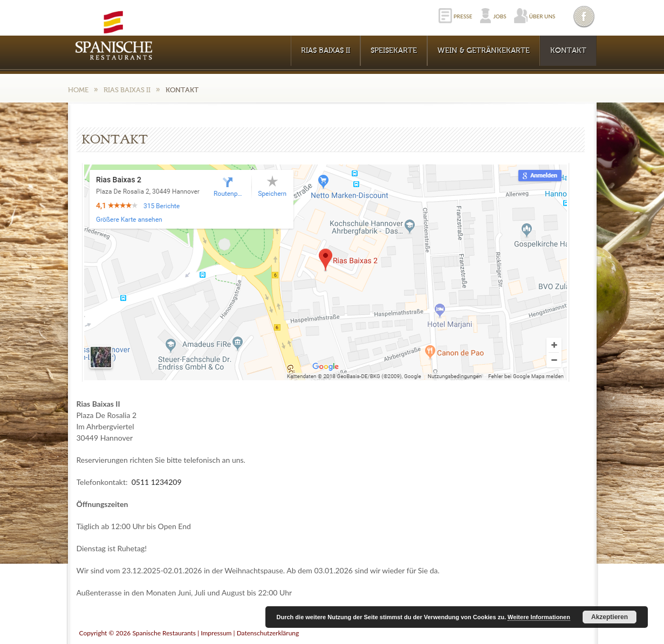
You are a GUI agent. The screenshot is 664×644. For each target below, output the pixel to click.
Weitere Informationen (539, 617)
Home (78, 90)
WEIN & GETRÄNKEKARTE (484, 51)
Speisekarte (394, 51)
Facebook (585, 16)
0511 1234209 (157, 482)
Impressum (216, 633)
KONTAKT (568, 51)
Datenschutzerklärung (268, 633)
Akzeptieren (610, 617)
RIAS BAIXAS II (326, 51)
